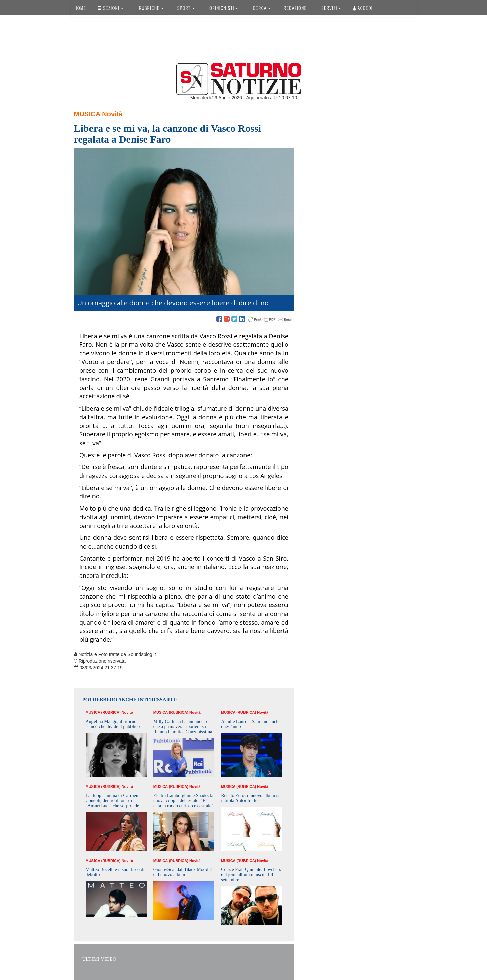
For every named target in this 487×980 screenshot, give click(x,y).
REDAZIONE (295, 8)
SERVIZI (331, 8)
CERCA (261, 8)
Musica (87, 114)
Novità (112, 114)
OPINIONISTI (223, 8)
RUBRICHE (151, 8)
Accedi (363, 8)
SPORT (186, 8)
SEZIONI (110, 8)
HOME (80, 8)
